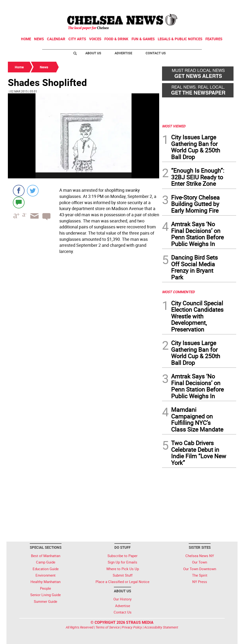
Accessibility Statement (161, 627)
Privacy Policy (132, 627)
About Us (93, 53)
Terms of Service (108, 627)
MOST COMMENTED (178, 292)
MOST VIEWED (174, 126)
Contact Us (156, 53)
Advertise (123, 53)
